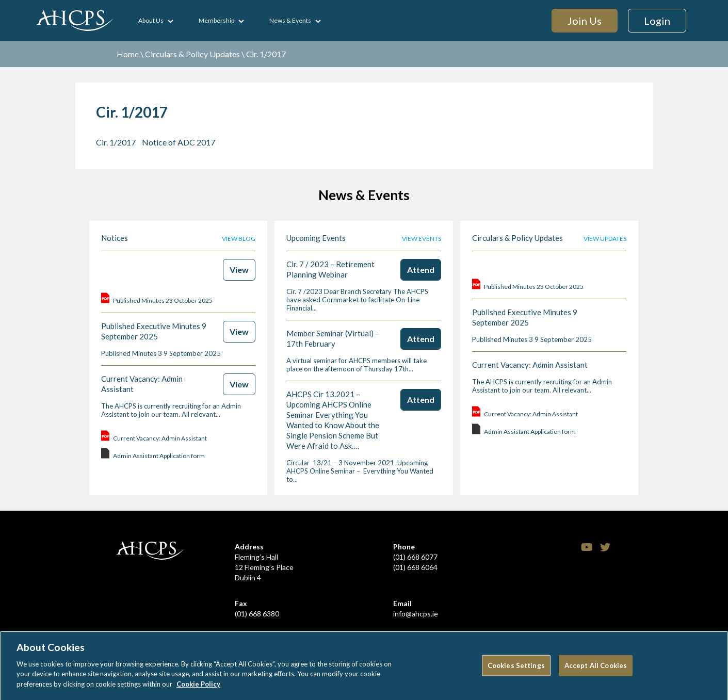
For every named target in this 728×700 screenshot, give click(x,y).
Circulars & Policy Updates (192, 54)
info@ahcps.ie (416, 614)
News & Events (290, 20)
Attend (421, 270)
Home (128, 54)
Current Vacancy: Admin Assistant (530, 365)
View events (422, 239)
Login (657, 21)
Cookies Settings (516, 669)
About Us (151, 20)
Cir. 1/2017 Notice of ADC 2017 (156, 142)
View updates (605, 239)
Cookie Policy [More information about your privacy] (198, 688)
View (239, 270)
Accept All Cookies (596, 669)
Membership (216, 20)
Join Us (585, 21)
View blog (239, 239)
